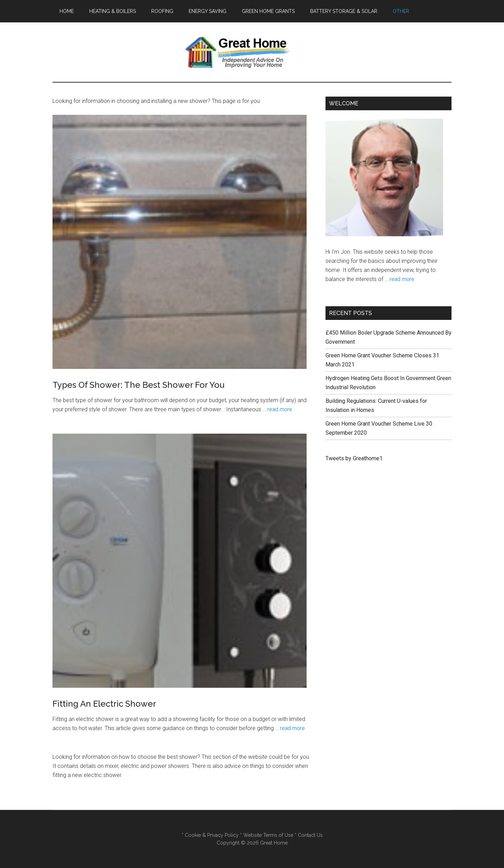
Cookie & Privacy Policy (211, 835)
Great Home (252, 52)
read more (280, 409)
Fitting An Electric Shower (104, 704)
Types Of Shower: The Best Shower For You (138, 385)
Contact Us (310, 835)
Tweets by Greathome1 (354, 458)
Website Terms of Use (268, 835)
